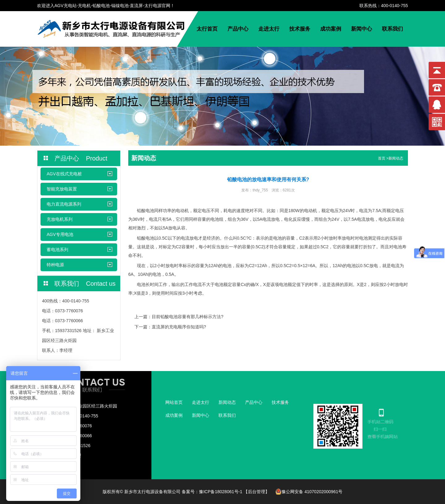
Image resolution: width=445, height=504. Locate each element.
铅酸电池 (146, 211)
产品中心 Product (81, 158)
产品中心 (238, 29)
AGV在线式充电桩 (64, 174)
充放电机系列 (60, 219)
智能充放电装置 (62, 189)
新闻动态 (396, 158)
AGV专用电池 (60, 234)
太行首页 (207, 29)
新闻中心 (362, 29)
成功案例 (331, 29)
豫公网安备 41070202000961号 (309, 492)
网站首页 (174, 402)
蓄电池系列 (57, 250)
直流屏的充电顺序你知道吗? (179, 327)
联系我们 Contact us (85, 284)
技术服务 (300, 29)
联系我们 (392, 29)
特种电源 (55, 265)
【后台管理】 (256, 492)
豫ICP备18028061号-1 (221, 492)
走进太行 (269, 29)
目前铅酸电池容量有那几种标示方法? (188, 317)
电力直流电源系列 (64, 204)
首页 (382, 158)
